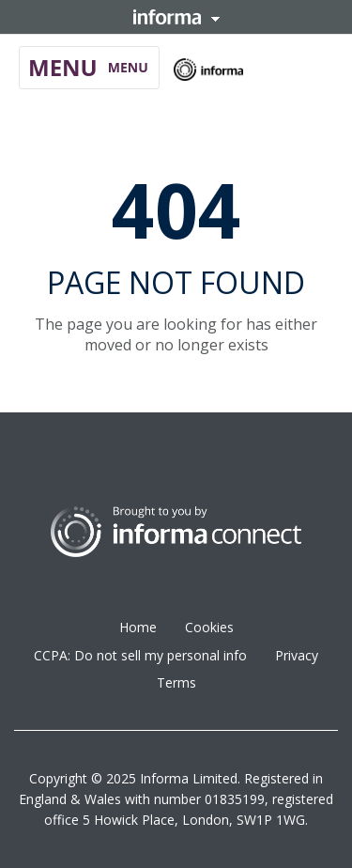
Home (138, 627)
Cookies (209, 627)
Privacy (297, 655)
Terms (176, 682)
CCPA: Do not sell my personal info (140, 655)
